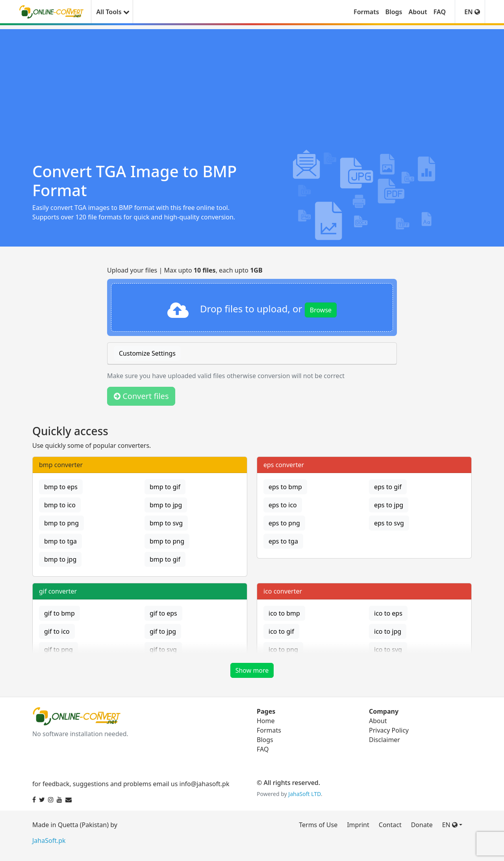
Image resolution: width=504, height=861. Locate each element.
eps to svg (389, 523)
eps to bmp (285, 487)
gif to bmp (59, 613)
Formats (366, 12)
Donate (422, 825)
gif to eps (163, 613)
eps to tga (283, 541)
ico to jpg (388, 631)
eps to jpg (389, 505)
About (418, 12)
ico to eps (388, 613)
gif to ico (57, 631)
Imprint (358, 825)
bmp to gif (165, 487)
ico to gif (281, 631)
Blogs (394, 12)
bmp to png (61, 523)
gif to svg (163, 649)
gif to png (58, 649)
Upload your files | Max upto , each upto (185, 270)
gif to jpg (163, 631)
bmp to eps (61, 487)
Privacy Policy (389, 730)
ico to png (283, 649)
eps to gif (388, 487)
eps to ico (283, 505)
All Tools (112, 12)
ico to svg (388, 649)
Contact (390, 825)
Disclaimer (384, 740)
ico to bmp (284, 613)
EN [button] (472, 12)
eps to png (284, 523)
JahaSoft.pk (49, 841)
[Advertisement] (252, 84)
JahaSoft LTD (304, 794)
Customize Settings (147, 353)
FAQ (440, 12)
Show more (252, 670)
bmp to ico (60, 505)
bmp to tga (60, 541)
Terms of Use (318, 825)
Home (266, 721)
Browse (321, 310)
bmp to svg (166, 523)
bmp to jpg (166, 505)
